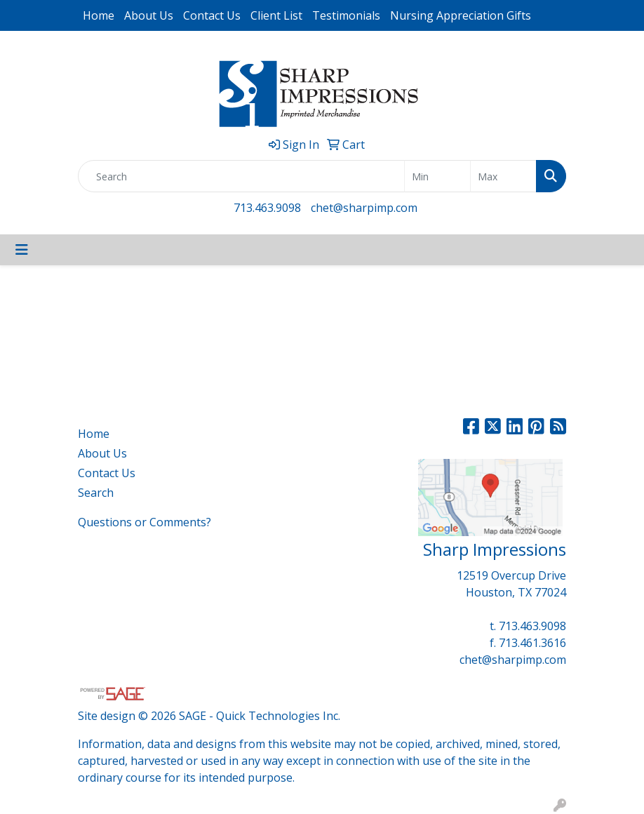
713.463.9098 (267, 208)
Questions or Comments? (145, 522)
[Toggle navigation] (22, 250)
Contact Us (212, 15)
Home (99, 15)
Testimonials (346, 15)
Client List (276, 15)
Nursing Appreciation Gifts (461, 15)
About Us (149, 15)
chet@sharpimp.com (364, 208)
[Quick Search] (241, 176)
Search (96, 493)
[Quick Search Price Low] (437, 176)
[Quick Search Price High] (503, 176)
